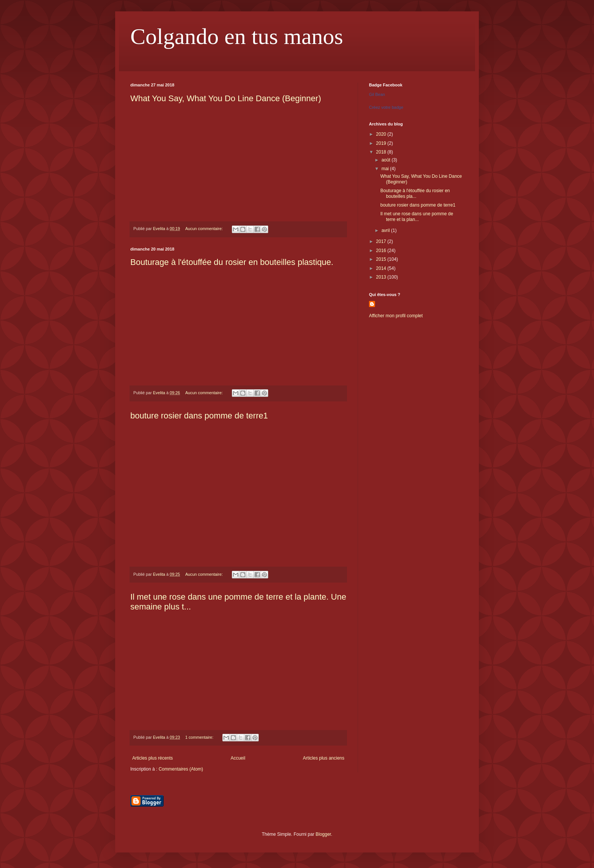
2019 (382, 143)
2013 (382, 277)
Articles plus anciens (324, 758)
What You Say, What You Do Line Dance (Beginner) (226, 98)
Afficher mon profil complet (396, 316)
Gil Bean (377, 94)
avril (386, 230)
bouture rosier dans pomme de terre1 (199, 416)
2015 (382, 259)
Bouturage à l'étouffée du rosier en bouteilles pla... (415, 193)
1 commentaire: (200, 737)
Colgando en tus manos (237, 36)
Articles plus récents (152, 758)
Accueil (238, 758)
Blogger (323, 834)
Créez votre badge (386, 107)
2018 (382, 152)
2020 (382, 134)
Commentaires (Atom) (181, 769)
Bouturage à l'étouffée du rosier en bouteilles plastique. (232, 262)
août (387, 160)
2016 (382, 251)
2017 (382, 241)
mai (386, 169)
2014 (382, 268)
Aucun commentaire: (205, 229)
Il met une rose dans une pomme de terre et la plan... (417, 216)
